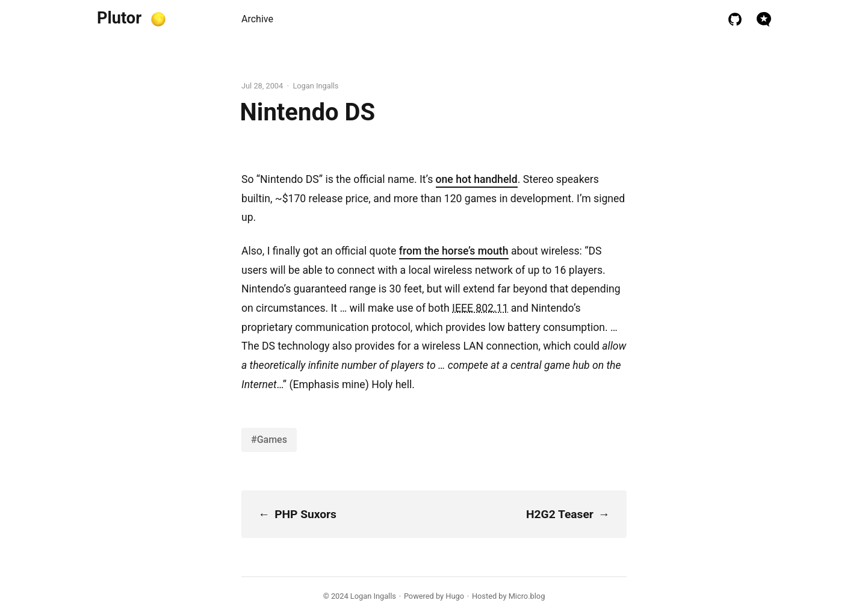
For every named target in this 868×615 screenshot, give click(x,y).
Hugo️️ (455, 596)
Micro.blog (527, 596)
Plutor (119, 18)
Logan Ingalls (373, 596)
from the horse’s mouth (454, 251)
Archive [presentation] (257, 19)
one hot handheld (477, 179)
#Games (269, 440)
